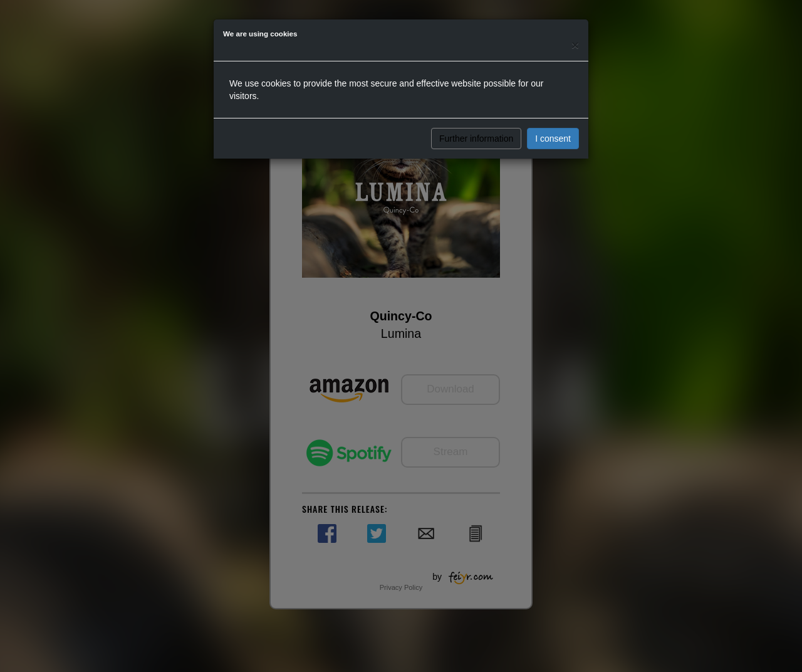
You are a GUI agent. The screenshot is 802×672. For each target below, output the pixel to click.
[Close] (575, 45)
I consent (553, 139)
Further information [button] (476, 139)
